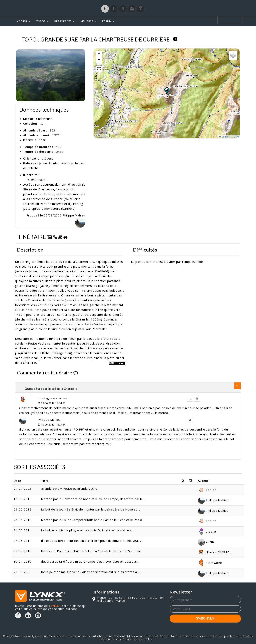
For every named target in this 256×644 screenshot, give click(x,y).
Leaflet (224, 137)
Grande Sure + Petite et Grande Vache (69, 488)
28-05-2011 (22, 520)
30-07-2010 (22, 561)
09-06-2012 (22, 509)
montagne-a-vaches (52, 398)
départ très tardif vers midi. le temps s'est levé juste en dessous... (90, 561)
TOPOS (41, 21)
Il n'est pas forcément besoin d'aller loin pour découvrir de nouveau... (91, 541)
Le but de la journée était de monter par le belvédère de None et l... (91, 509)
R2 (42, 123)
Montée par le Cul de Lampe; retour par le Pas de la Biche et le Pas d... (92, 520)
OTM (236, 137)
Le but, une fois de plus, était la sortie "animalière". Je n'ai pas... (87, 530)
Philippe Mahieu (49, 420)
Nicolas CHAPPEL (214, 552)
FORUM (107, 21)
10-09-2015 (22, 499)
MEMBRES (87, 21)
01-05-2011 (22, 551)
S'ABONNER (205, 618)
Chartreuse (44, 119)
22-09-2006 (22, 572)
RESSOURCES (63, 21)
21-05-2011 (22, 530)
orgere (207, 531)
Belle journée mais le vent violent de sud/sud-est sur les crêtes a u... (91, 572)
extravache (210, 563)
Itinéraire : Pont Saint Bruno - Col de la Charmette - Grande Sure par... (92, 551)
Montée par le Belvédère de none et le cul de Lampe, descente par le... (93, 499)
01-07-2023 (22, 488)
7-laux (206, 542)
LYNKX (54, 606)
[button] (167, 90)
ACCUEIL (22, 21)
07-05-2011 (22, 541)
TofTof (207, 490)
